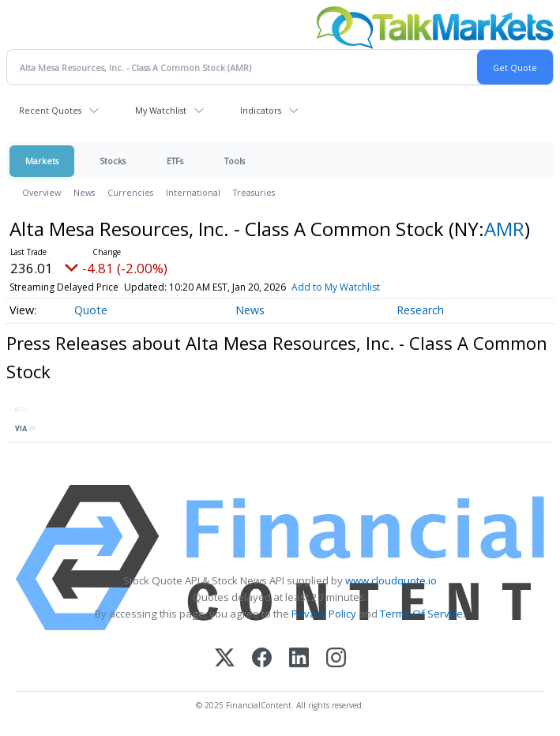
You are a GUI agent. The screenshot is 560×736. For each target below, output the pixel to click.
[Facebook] (262, 659)
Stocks (113, 161)
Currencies (130, 192)
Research (420, 310)
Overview (41, 192)
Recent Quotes (50, 110)
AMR (504, 229)
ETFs (175, 161)
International (193, 192)
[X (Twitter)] (225, 659)
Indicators (261, 110)
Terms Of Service (421, 614)
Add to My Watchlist (336, 287)
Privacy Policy (324, 614)
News (84, 192)
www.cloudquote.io (391, 580)
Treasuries (254, 192)
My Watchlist (161, 110)
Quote (91, 310)
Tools (235, 161)
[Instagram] (336, 659)
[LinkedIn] (299, 659)
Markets (42, 161)
